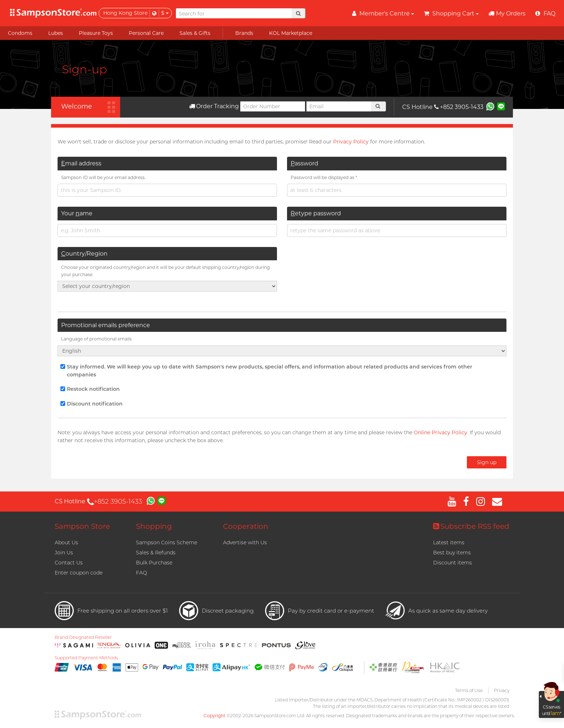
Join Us (64, 553)
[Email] (339, 106)
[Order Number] (273, 106)
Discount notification (92, 404)
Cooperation (246, 526)
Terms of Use (469, 690)
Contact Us (69, 563)
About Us (66, 542)
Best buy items (452, 553)
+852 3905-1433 (459, 107)
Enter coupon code (79, 573)
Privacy (502, 690)
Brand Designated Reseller (83, 637)
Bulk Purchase (154, 563)
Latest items (449, 542)
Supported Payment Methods (86, 658)
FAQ (142, 573)
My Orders (507, 13)
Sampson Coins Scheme (167, 542)
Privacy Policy (351, 142)
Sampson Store (82, 526)
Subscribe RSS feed (471, 526)
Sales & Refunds (156, 553)
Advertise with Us (245, 542)
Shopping (154, 526)
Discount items (452, 563)
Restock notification (90, 389)
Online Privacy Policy (440, 432)
